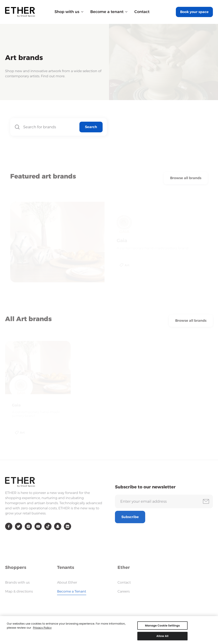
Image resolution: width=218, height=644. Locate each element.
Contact (142, 12)
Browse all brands (186, 179)
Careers (124, 591)
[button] (69, 12)
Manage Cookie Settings (162, 627)
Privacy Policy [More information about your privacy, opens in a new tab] (42, 629)
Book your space (194, 12)
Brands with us (17, 582)
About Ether (67, 582)
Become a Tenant (72, 591)
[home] (20, 12)
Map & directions (19, 591)
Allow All (163, 638)
